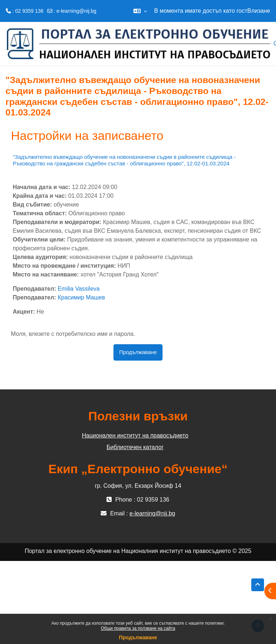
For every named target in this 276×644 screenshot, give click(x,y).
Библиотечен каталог (135, 447)
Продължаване (138, 637)
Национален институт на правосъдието (135, 435)
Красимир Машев (81, 297)
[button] (140, 11)
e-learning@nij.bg (76, 11)
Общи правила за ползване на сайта (138, 628)
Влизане (259, 11)
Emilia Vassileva (79, 289)
